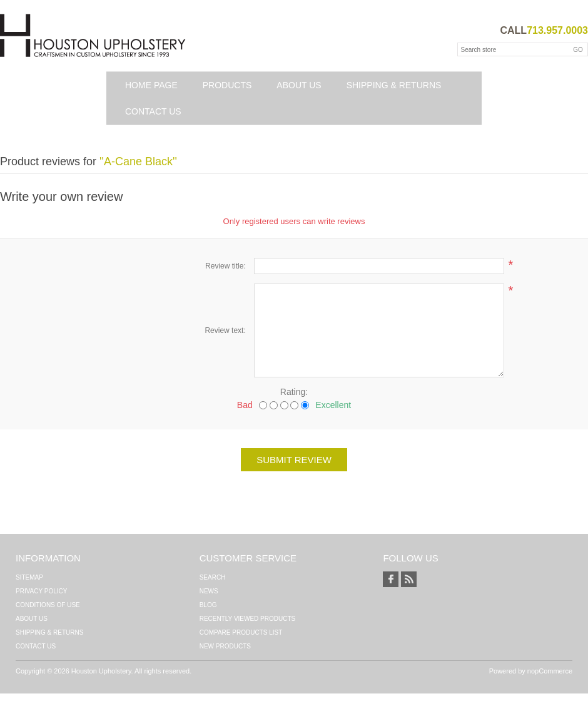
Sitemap (29, 577)
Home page (151, 85)
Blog (208, 605)
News (209, 591)
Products (227, 85)
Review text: (225, 330)
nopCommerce (550, 671)
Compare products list (241, 632)
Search (213, 577)
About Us (299, 85)
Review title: (226, 266)
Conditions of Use (48, 605)
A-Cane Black (138, 161)
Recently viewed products (248, 619)
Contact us (153, 111)
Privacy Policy (41, 591)
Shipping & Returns (394, 85)
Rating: (294, 392)
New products (225, 646)
